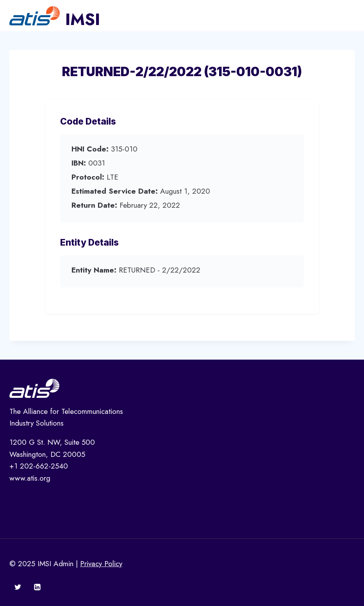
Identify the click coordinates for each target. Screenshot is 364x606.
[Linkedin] (37, 587)
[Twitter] (18, 587)
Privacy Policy (101, 564)
